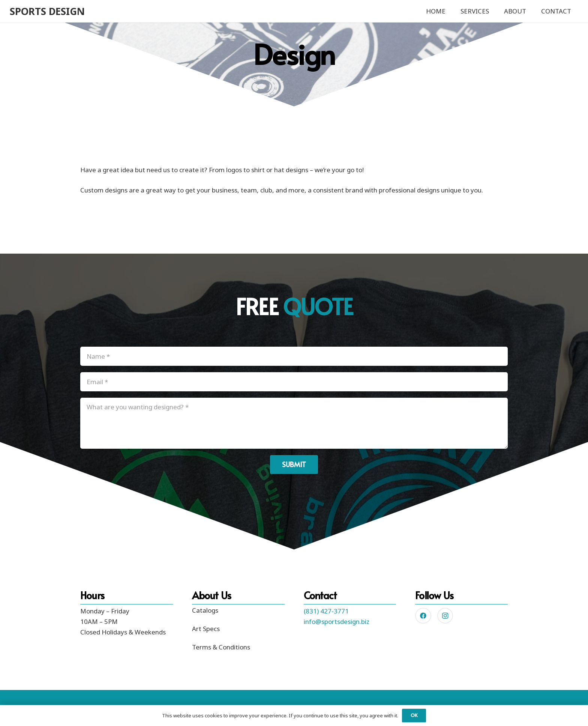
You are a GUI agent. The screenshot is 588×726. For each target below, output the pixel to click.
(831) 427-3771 (326, 611)
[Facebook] (423, 616)
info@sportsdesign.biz (337, 622)
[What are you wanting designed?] (294, 423)
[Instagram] (445, 616)
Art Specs (206, 629)
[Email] (294, 382)
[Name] (294, 356)
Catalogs (205, 610)
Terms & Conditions (221, 647)
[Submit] (294, 464)
